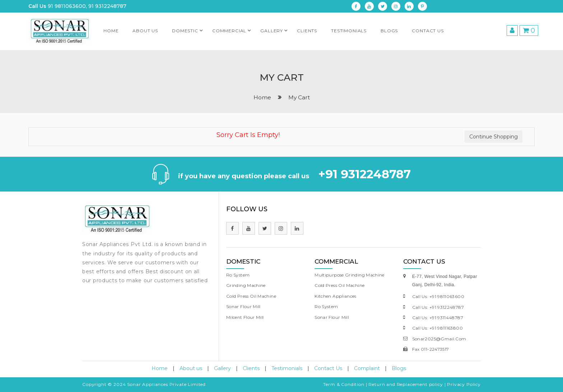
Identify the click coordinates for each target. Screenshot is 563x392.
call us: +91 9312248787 (438, 307)
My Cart (299, 97)
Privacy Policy (464, 384)
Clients (251, 368)
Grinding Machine (246, 285)
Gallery (275, 29)
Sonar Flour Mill (243, 306)
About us (145, 31)
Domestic (189, 29)
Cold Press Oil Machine (251, 296)
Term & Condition (344, 384)
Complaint (367, 368)
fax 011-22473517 (431, 349)
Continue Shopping (494, 137)
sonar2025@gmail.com (439, 339)
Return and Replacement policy (406, 384)
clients (307, 31)
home (262, 97)
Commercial (233, 29)
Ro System (238, 275)
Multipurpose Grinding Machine (349, 275)
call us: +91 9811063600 (438, 296)
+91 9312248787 (364, 174)
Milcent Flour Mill (245, 317)
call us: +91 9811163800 (438, 328)
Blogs (389, 31)
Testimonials (287, 368)
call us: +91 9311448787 (438, 318)
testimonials (349, 31)
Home (111, 31)
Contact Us (428, 31)
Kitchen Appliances (335, 296)
